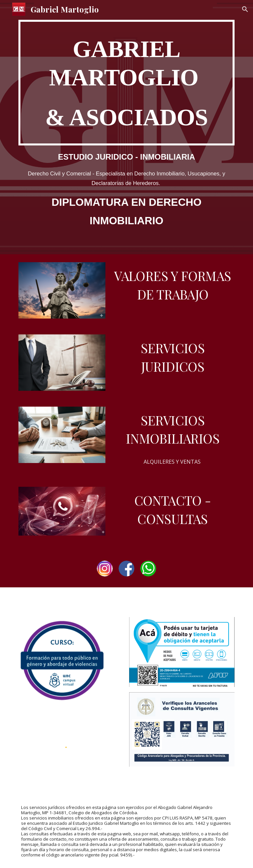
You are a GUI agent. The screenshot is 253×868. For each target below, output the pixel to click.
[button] (245, 9)
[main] (126, 83)
